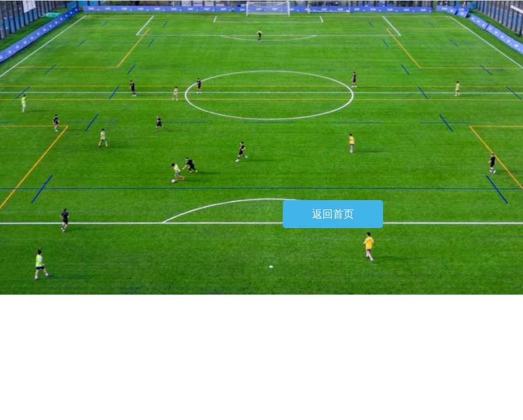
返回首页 (333, 214)
